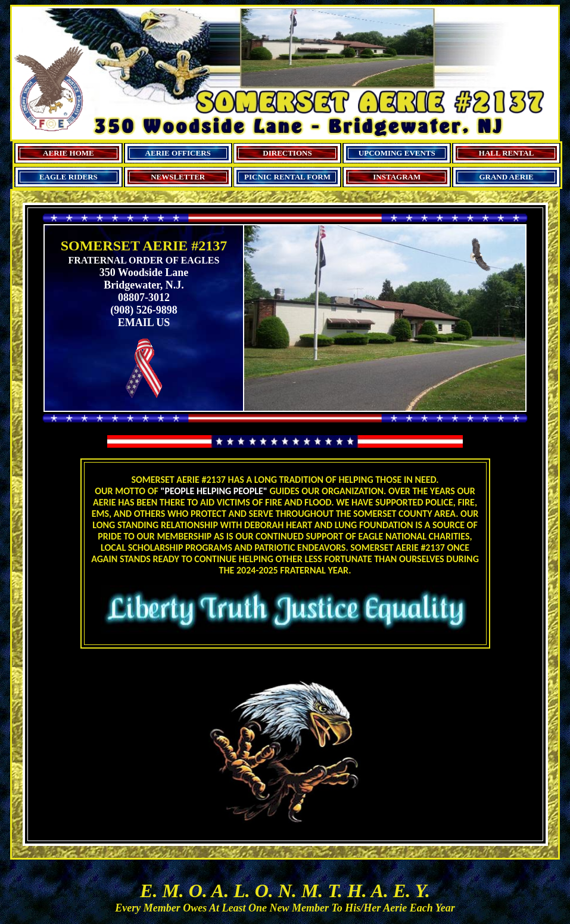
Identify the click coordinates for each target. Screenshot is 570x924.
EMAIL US (144, 323)
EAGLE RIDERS (68, 177)
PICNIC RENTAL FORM (287, 177)
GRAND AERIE (506, 177)
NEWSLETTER (178, 177)
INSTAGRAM (397, 177)
